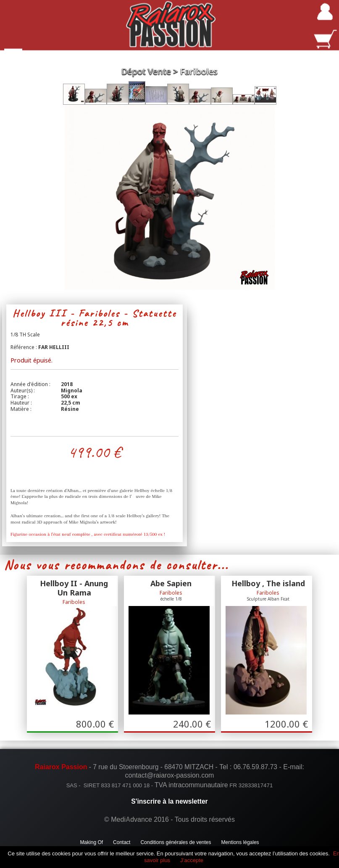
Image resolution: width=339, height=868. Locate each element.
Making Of (91, 842)
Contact (122, 842)
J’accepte (192, 860)
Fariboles (199, 71)
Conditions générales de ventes (176, 842)
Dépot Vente (146, 71)
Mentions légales (240, 842)
